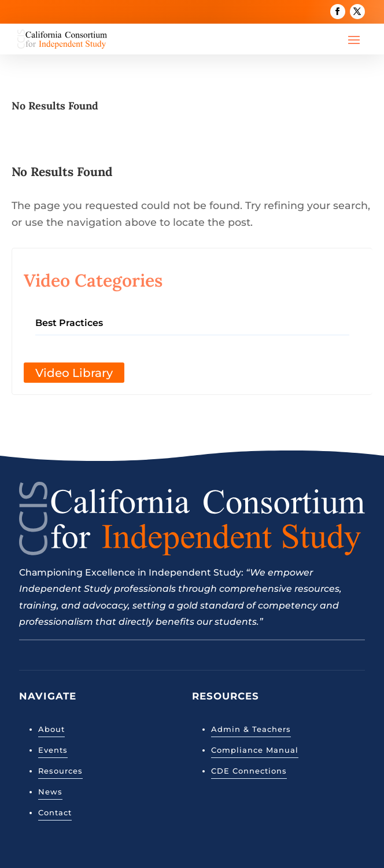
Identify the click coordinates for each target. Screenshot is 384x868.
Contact (55, 812)
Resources (60, 771)
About (51, 729)
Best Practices (69, 323)
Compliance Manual (255, 750)
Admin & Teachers (251, 729)
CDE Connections (249, 771)
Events (53, 750)
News (50, 792)
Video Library (74, 373)
